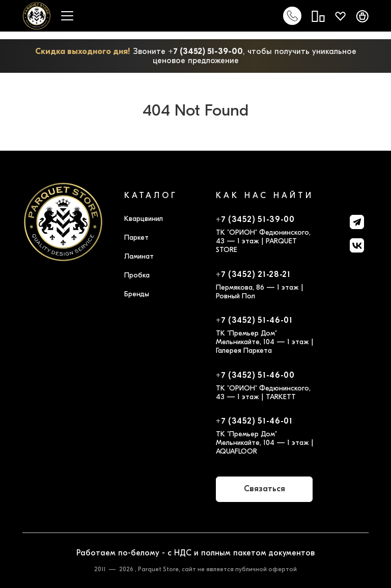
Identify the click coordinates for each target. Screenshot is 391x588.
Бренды (137, 294)
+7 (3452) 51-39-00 (205, 51)
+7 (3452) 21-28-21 (253, 274)
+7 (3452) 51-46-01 (254, 320)
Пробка (137, 275)
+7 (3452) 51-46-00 (255, 375)
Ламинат (139, 256)
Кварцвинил (144, 219)
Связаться (264, 489)
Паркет (136, 237)
